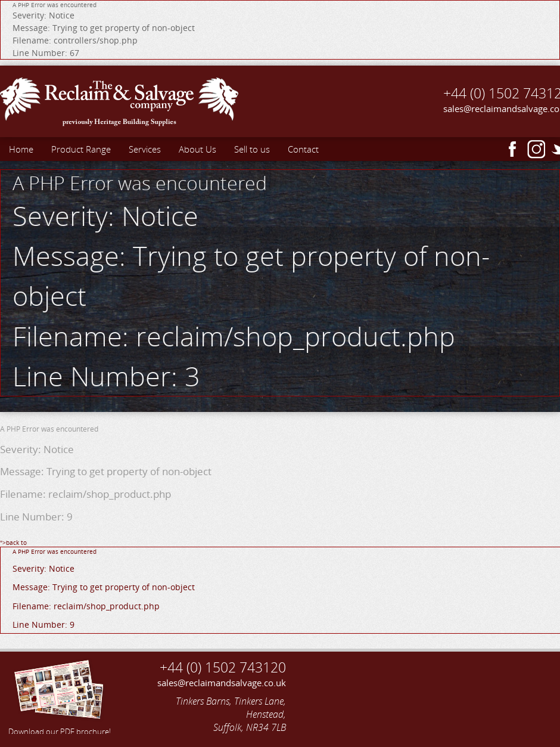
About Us (197, 149)
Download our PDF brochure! (60, 696)
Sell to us (252, 149)
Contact (303, 149)
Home (21, 149)
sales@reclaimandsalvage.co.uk (222, 683)
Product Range (81, 149)
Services (145, 149)
